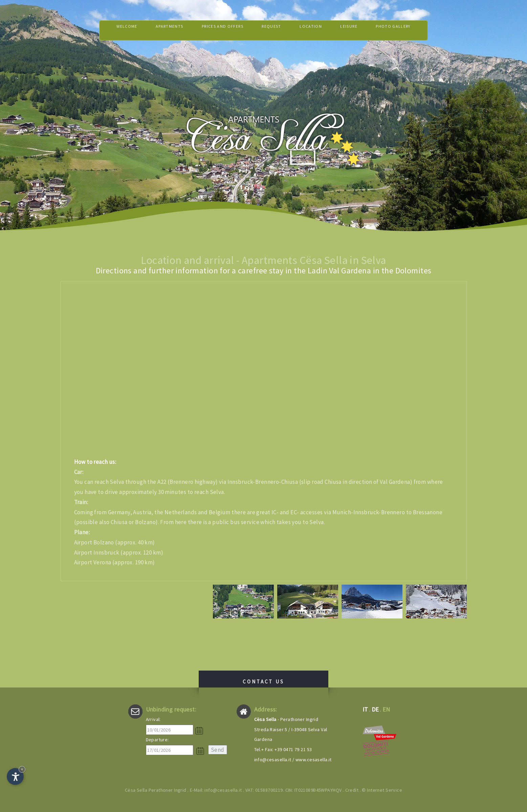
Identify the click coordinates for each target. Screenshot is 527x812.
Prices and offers (217, 30)
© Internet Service (382, 790)
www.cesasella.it (314, 760)
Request (273, 30)
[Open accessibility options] (15, 776)
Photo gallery (409, 30)
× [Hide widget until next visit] (22, 769)
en (386, 709)
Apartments (157, 30)
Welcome (109, 30)
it (365, 709)
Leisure (359, 30)
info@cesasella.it (273, 760)
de (375, 709)
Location (317, 30)
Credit (352, 790)
